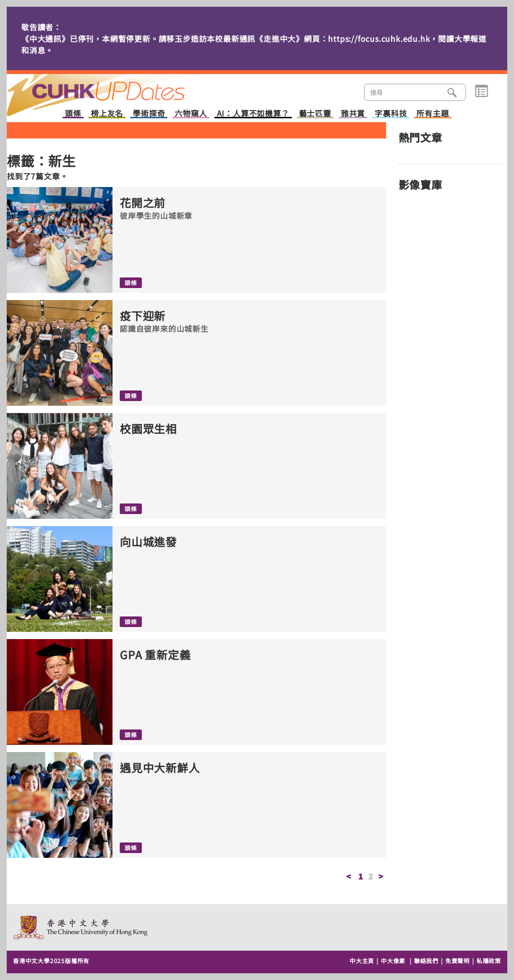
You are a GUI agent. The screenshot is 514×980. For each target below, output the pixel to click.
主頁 (114, 88)
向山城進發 (148, 542)
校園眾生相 (148, 429)
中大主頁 (362, 961)
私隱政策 (489, 961)
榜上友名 (107, 114)
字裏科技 (391, 114)
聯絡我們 (426, 961)
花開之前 (143, 203)
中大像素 (393, 961)
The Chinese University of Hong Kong (81, 927)
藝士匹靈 (315, 114)
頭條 (73, 114)
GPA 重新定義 (155, 655)
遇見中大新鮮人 (160, 768)
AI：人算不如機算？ (253, 114)
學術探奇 (149, 114)
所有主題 (433, 114)
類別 (482, 91)
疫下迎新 (143, 316)
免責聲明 (458, 961)
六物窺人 (191, 114)
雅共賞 (353, 114)
